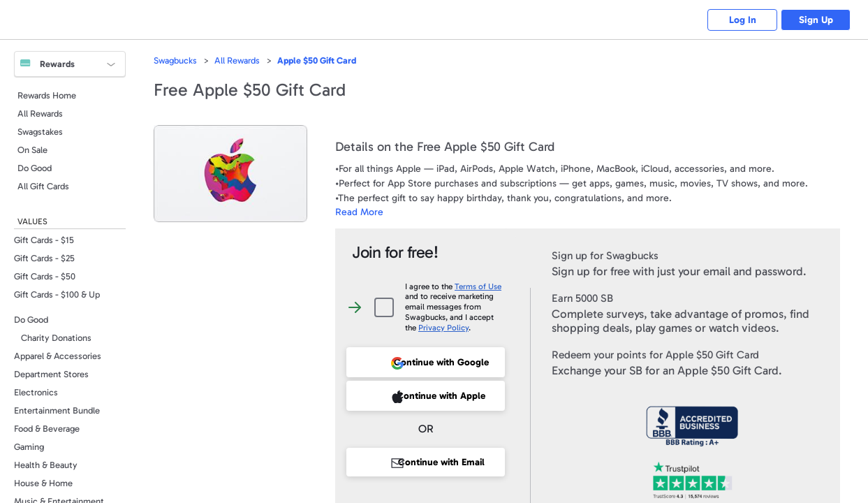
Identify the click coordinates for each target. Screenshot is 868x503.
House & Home (43, 483)
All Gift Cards (43, 186)
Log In (743, 20)
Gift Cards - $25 (44, 258)
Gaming (29, 447)
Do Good (35, 168)
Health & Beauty (46, 465)
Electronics (36, 392)
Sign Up (816, 20)
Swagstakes (40, 132)
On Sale (32, 150)
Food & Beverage (47, 429)
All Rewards (40, 114)
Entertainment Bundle (57, 410)
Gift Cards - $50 (45, 276)
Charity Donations (56, 338)
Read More (359, 212)
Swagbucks (175, 60)
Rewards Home (47, 95)
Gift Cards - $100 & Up (57, 294)
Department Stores (51, 374)
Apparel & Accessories (58, 356)
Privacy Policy (443, 328)
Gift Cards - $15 (44, 240)
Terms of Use (478, 286)
